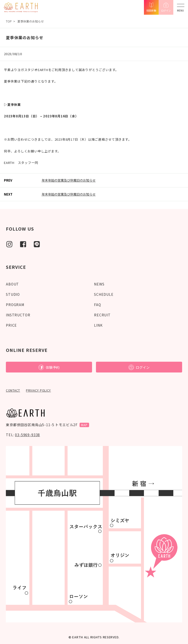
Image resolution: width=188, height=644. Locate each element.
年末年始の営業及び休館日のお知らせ (69, 180)
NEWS (99, 284)
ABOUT (12, 284)
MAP (84, 425)
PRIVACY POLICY (38, 390)
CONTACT (13, 390)
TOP (9, 21)
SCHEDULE (104, 294)
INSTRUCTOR (18, 315)
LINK (98, 325)
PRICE (11, 325)
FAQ (98, 305)
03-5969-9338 (27, 435)
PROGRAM (15, 305)
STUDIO (13, 294)
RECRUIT (102, 315)
